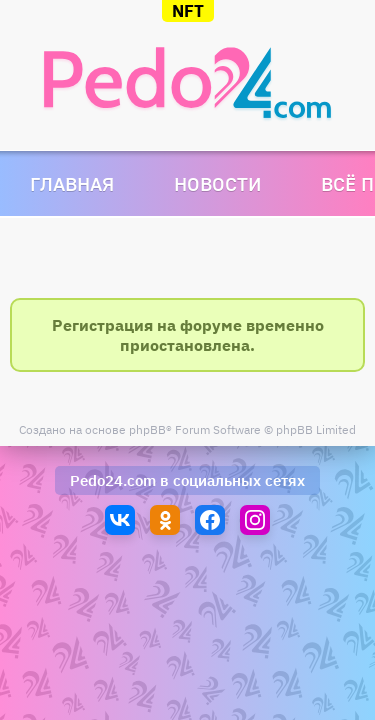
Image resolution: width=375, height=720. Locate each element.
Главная (72, 183)
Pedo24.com (113, 480)
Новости (217, 183)
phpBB (147, 429)
